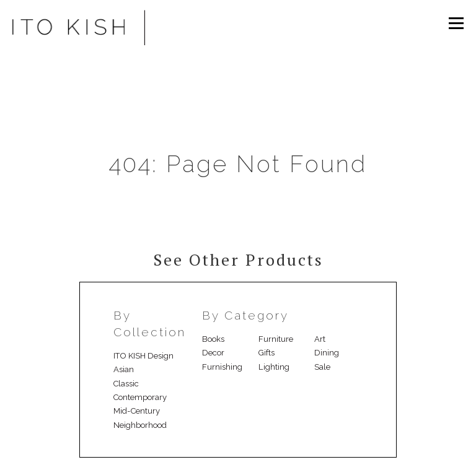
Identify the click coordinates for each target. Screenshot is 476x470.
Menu (456, 23)
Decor (213, 353)
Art (320, 339)
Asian (124, 369)
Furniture (276, 339)
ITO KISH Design (143, 356)
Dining (327, 353)
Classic (126, 384)
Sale (322, 367)
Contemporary (140, 397)
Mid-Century (137, 411)
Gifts (267, 353)
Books (213, 339)
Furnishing (222, 367)
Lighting (274, 367)
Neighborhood (140, 425)
